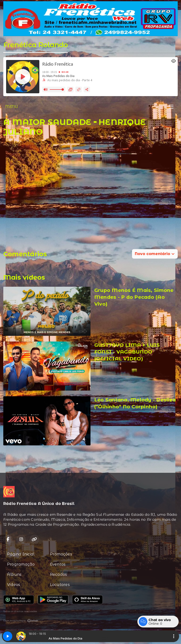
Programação (21, 564)
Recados (59, 574)
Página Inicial (21, 554)
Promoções (61, 554)
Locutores (60, 585)
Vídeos (14, 585)
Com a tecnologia (21, 621)
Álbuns (14, 574)
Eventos (58, 564)
